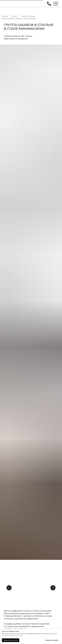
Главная (5, 16)
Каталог (14, 16)
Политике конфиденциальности (12, 635)
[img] (7, 4)
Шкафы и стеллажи (28, 16)
